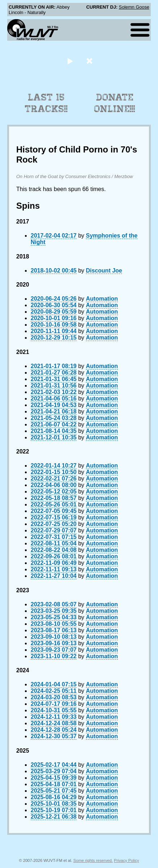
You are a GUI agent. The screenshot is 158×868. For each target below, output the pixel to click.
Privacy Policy (127, 860)
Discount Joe (104, 271)
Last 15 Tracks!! (46, 103)
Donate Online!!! (115, 103)
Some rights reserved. (93, 860)
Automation (102, 299)
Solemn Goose (134, 7)
